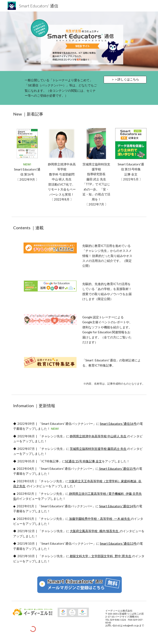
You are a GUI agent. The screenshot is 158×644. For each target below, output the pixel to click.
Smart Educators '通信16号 (118, 424)
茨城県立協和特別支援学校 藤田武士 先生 (98, 449)
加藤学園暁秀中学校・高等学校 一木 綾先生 (100, 519)
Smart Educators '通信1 (115, 469)
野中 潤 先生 (123, 556)
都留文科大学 (79, 556)
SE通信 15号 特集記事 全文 (83, 461)
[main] (62, 88)
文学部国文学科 (102, 556)
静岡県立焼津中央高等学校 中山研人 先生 (98, 436)
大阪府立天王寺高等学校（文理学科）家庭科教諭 (102, 481)
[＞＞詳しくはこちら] (125, 79)
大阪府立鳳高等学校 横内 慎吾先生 (95, 531)
